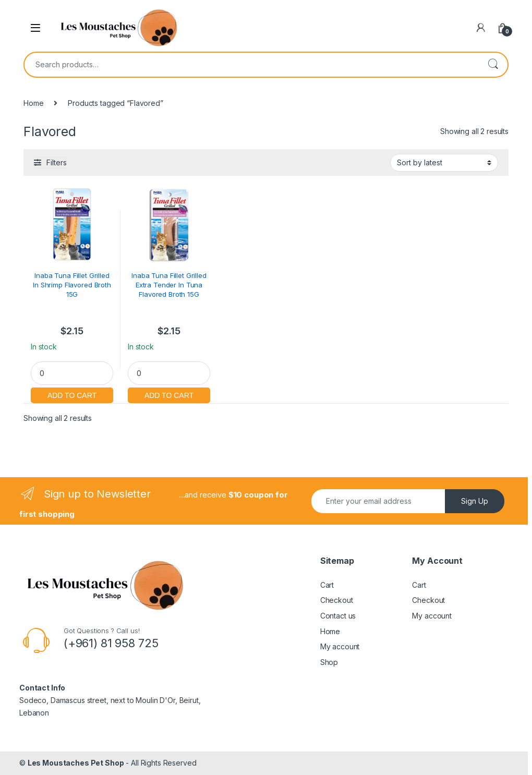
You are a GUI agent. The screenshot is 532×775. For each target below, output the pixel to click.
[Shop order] (444, 163)
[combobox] (251, 65)
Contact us (338, 616)
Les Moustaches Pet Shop (76, 763)
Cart (327, 585)
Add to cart (72, 394)
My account (340, 646)
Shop (329, 662)
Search (493, 65)
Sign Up (475, 501)
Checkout (337, 600)
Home (33, 103)
